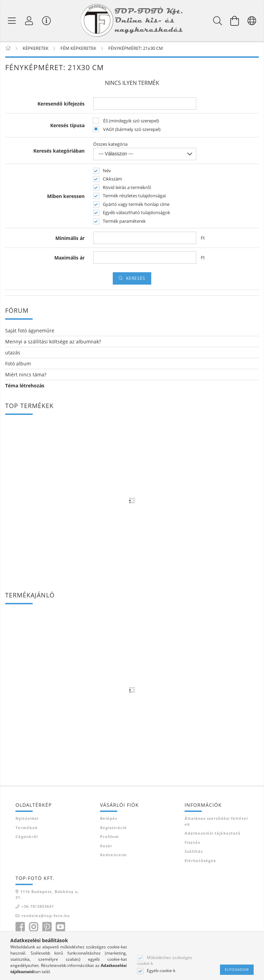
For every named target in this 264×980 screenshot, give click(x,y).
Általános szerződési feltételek (216, 823)
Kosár (106, 847)
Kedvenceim (113, 856)
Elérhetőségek (200, 862)
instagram (33, 928)
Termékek (27, 829)
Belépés (109, 820)
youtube (60, 928)
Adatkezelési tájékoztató (213, 834)
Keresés (136, 280)
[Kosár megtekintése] (235, 21)
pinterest (47, 928)
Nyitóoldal (27, 820)
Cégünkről (27, 838)
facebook (20, 928)
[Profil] (29, 21)
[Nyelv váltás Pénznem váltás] (252, 21)
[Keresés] (218, 21)
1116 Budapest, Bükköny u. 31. (47, 896)
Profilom (109, 838)
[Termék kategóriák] (12, 21)
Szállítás (194, 853)
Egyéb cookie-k (161, 971)
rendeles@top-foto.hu (46, 917)
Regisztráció (113, 829)
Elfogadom (237, 969)
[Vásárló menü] (46, 21)
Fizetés (192, 843)
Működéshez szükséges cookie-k (165, 960)
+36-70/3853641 (38, 908)
